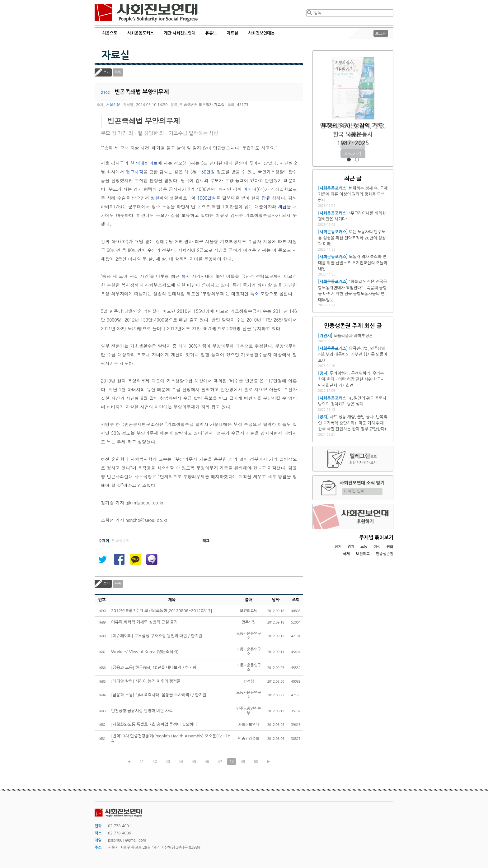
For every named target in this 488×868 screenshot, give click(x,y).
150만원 (207, 172)
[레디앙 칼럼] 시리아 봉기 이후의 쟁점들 (146, 681)
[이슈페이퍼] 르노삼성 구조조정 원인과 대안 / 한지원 (157, 636)
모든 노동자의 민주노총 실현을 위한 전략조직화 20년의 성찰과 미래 (352, 238)
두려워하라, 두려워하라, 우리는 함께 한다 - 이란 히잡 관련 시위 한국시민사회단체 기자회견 (351, 379)
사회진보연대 (146, 13)
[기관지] (325, 336)
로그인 (381, 33)
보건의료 (363, 554)
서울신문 (113, 105)
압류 (266, 198)
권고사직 (134, 172)
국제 (347, 554)
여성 (377, 547)
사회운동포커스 (141, 33)
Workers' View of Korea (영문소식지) (145, 652)
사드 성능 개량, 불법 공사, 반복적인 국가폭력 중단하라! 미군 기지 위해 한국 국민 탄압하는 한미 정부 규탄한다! (353, 423)
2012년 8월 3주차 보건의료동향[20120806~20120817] (162, 611)
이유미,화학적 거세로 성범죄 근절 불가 (144, 622)
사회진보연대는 (261, 33)
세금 (282, 207)
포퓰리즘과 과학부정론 (353, 336)
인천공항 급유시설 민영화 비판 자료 (142, 711)
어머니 (250, 189)
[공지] (323, 373)
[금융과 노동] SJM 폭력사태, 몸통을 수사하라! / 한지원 (159, 695)
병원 (155, 198)
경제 (351, 547)
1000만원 (207, 198)
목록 (118, 72)
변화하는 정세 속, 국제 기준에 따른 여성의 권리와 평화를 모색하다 (353, 194)
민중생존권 (385, 554)
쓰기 (107, 72)
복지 (186, 276)
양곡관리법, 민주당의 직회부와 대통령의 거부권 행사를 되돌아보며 (353, 355)
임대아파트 (147, 163)
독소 (255, 294)
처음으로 (110, 33)
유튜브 (211, 33)
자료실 (233, 33)
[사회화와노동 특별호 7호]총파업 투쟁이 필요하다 (154, 724)
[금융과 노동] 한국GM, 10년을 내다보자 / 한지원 (154, 668)
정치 (338, 547)
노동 (364, 547)
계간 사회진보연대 (179, 33)
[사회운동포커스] (333, 188)
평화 (390, 547)
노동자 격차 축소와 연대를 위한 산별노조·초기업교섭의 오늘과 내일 (353, 263)
